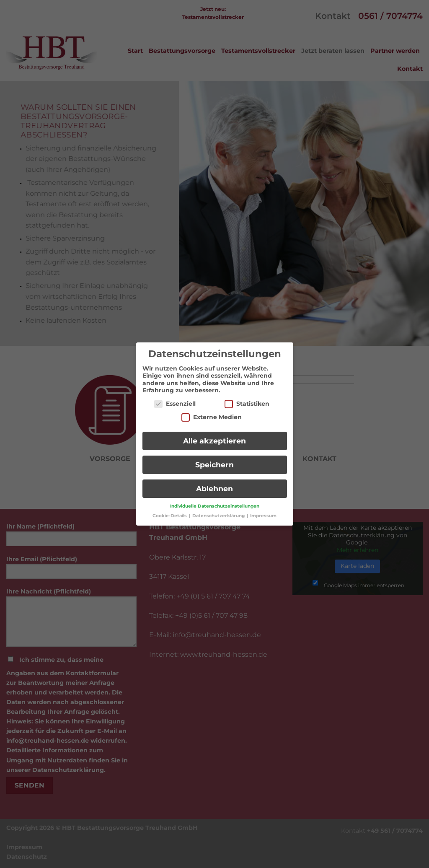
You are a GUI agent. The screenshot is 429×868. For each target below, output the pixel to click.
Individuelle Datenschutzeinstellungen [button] (215, 501)
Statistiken (247, 399)
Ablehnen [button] (214, 484)
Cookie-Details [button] (170, 511)
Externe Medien (212, 413)
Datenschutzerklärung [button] (219, 511)
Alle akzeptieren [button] (214, 437)
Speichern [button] (214, 460)
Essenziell (175, 399)
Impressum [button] (263, 511)
